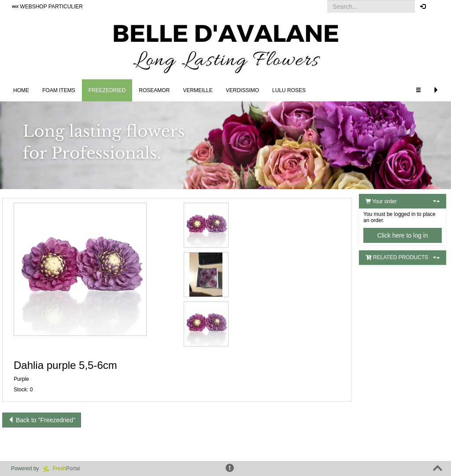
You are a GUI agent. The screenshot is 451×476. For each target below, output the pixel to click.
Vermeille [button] (198, 90)
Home (21, 90)
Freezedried (107, 90)
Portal (64, 469)
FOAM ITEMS (59, 90)
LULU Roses (289, 90)
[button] (438, 7)
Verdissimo (242, 90)
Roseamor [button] (154, 90)
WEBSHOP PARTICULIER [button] (47, 7)
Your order (381, 201)
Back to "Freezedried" (42, 420)
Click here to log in (402, 235)
